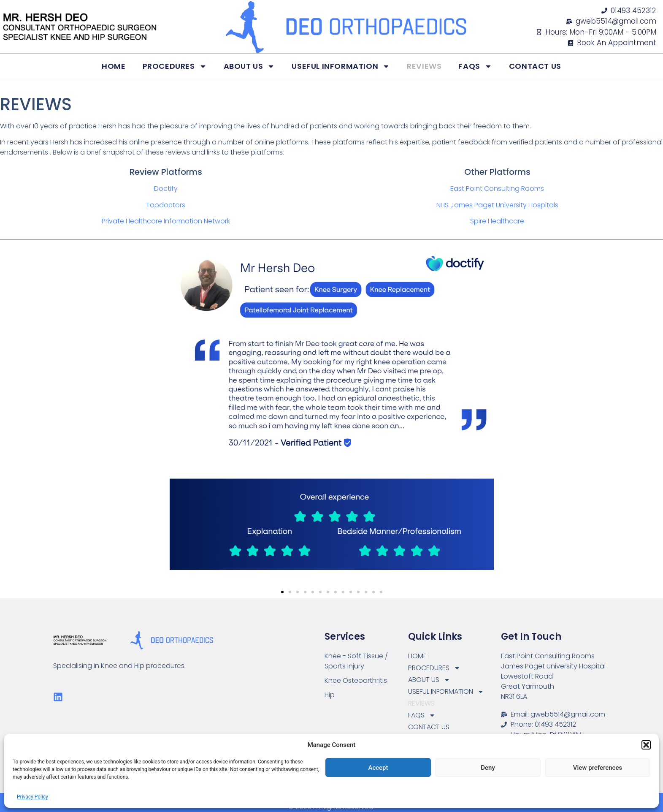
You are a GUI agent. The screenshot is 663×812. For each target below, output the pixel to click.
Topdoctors (166, 205)
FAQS (475, 66)
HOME (114, 66)
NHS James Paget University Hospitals (497, 205)
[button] (646, 745)
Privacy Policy (32, 797)
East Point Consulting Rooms (497, 189)
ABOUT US (249, 66)
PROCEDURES (175, 66)
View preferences (598, 768)
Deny (488, 768)
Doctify (166, 189)
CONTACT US (535, 66)
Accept (378, 768)
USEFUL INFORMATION (341, 66)
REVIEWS (424, 66)
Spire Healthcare (497, 221)
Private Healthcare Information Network (166, 221)
